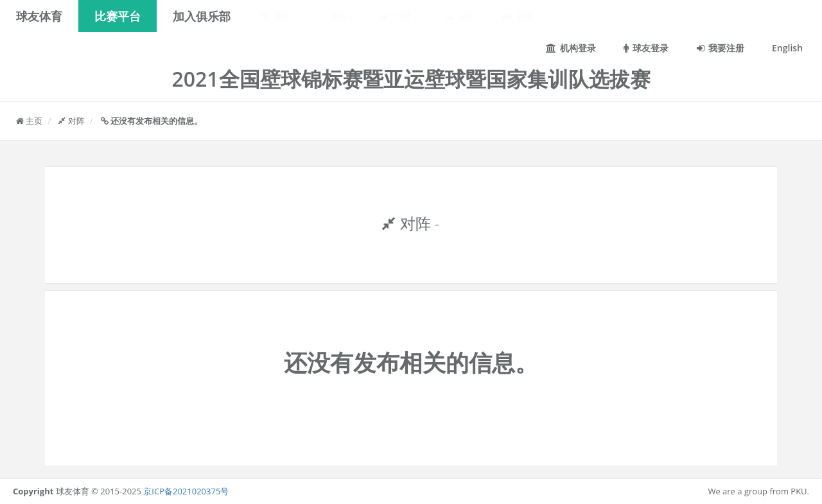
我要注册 (721, 48)
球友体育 (39, 16)
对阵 (71, 121)
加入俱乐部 (202, 16)
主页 (29, 121)
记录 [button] (400, 16)
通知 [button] (275, 16)
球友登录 (646, 48)
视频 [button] (518, 16)
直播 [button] (335, 16)
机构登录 (571, 48)
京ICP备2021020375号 (186, 491)
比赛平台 (118, 16)
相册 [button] (461, 16)
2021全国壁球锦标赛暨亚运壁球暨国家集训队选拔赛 (411, 79)
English (787, 48)
